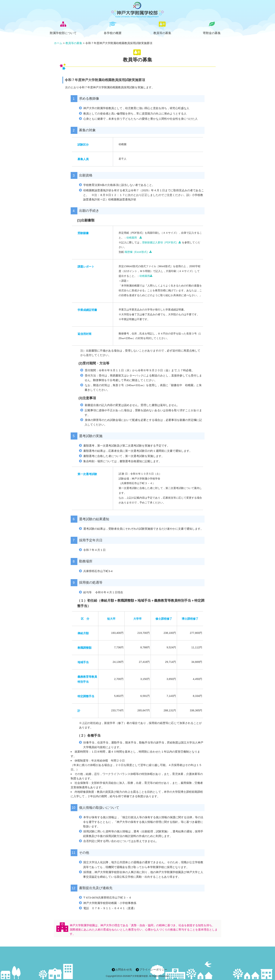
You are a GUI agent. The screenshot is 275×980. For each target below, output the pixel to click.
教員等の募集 (162, 33)
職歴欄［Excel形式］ (138, 252)
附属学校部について (63, 33)
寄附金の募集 (212, 33)
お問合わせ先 (124, 969)
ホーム (58, 43)
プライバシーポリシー (153, 969)
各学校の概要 (113, 33)
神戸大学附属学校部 (138, 976)
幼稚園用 (134, 238)
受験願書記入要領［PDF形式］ (162, 242)
